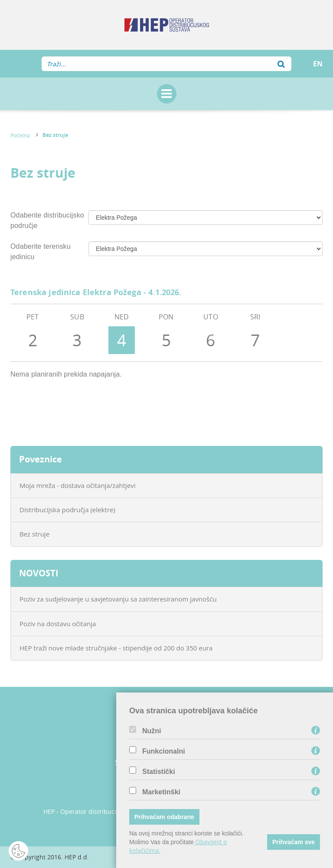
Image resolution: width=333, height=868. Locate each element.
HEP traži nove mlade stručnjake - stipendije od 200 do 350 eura (116, 648)
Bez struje (55, 135)
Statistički (159, 772)
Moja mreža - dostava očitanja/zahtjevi (78, 485)
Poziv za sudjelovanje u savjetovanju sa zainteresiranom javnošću (118, 599)
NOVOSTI (39, 573)
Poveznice (41, 459)
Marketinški (161, 792)
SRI (255, 333)
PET (33, 333)
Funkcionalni (164, 751)
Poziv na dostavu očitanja (58, 624)
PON (166, 333)
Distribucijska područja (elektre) (67, 510)
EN (318, 64)
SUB (77, 333)
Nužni (152, 731)
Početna (20, 135)
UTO (211, 333)
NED (122, 333)
